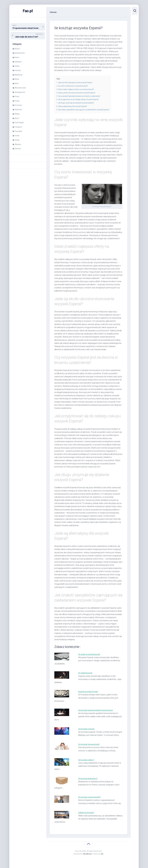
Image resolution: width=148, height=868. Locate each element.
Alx (102, 854)
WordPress (87, 854)
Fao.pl (28, 11)
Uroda (17, 136)
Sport (17, 118)
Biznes (17, 49)
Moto (17, 83)
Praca (17, 96)
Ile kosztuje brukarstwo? (89, 778)
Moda (17, 79)
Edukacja (18, 62)
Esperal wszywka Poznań (89, 691)
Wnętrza (18, 144)
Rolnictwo (18, 110)
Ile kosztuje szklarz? (87, 760)
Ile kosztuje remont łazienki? (90, 797)
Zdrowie (18, 149)
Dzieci (17, 57)
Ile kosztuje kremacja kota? (90, 744)
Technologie (19, 123)
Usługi (17, 140)
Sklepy (17, 114)
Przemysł (18, 105)
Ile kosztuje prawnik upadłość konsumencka (97, 710)
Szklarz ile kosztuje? (87, 812)
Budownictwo (20, 53)
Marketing (18, 75)
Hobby (17, 66)
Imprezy (18, 70)
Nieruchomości (20, 88)
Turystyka (18, 131)
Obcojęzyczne (20, 92)
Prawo (17, 101)
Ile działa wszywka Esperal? (90, 654)
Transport (18, 127)
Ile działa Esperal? (86, 673)
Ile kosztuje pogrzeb (87, 729)
